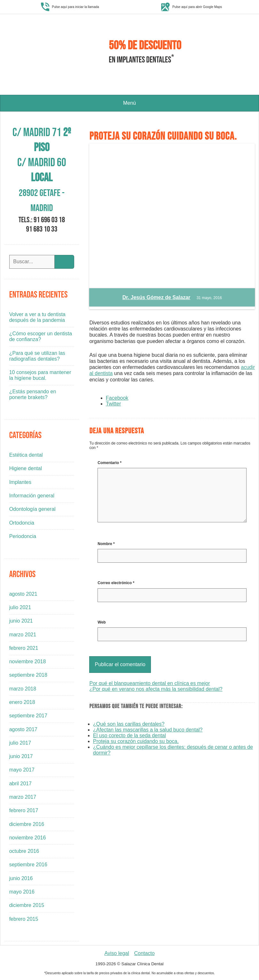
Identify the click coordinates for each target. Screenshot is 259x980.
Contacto (145, 953)
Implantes (20, 482)
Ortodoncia (22, 523)
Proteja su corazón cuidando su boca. (136, 741)
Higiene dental (26, 468)
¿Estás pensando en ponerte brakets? (33, 394)
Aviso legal (117, 953)
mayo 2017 (22, 770)
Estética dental (26, 455)
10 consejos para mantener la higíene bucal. (40, 375)
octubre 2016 (24, 851)
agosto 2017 (23, 729)
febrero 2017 (24, 810)
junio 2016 (21, 878)
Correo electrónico (116, 583)
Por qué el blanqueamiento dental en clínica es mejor (149, 683)
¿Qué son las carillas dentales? (129, 724)
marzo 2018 (23, 689)
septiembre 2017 (28, 716)
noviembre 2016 (28, 838)
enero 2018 (22, 702)
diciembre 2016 (27, 824)
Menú (129, 103)
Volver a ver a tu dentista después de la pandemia (37, 317)
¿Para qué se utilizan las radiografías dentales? (37, 356)
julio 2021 (20, 607)
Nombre (106, 544)
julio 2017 (20, 743)
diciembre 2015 (27, 905)
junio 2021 (21, 621)
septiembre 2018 (28, 675)
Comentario (110, 463)
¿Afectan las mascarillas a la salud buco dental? (148, 730)
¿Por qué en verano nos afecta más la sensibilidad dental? (156, 689)
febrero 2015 (24, 919)
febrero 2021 (24, 648)
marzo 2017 (23, 797)
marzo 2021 (23, 635)
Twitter (113, 404)
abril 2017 (20, 784)
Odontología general (32, 509)
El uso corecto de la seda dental (129, 735)
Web (102, 622)
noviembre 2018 (28, 661)
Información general (32, 496)
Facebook (117, 398)
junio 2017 (21, 756)
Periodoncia (23, 536)
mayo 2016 (22, 892)
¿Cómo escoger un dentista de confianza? (41, 336)
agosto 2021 (23, 594)
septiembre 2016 (28, 865)
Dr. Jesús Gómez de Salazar (157, 297)
